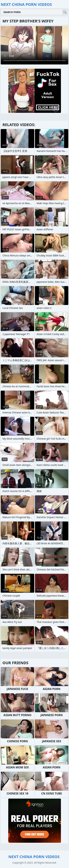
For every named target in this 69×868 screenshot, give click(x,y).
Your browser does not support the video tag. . (34, 45)
